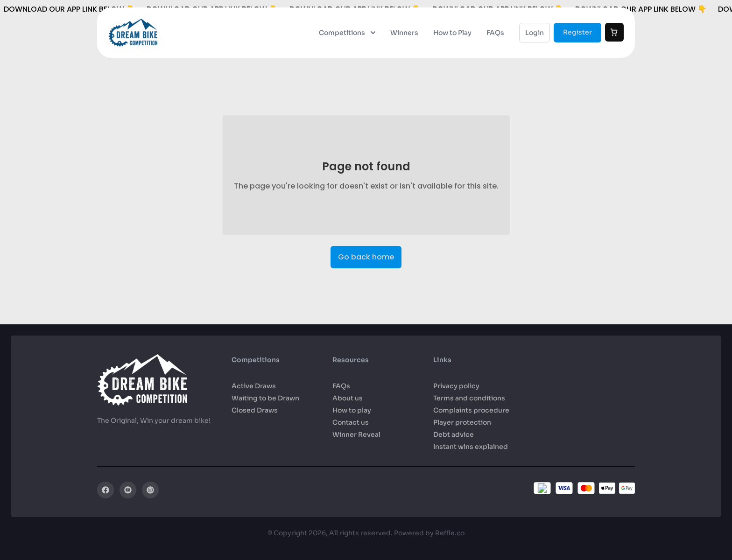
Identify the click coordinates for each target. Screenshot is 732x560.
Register (577, 32)
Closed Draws (255, 410)
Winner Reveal (356, 434)
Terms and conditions (469, 398)
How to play (352, 410)
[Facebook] (106, 490)
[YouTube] (128, 490)
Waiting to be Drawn (265, 398)
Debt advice (454, 434)
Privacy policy (456, 386)
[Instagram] (150, 490)
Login (535, 33)
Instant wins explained (471, 447)
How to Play (452, 33)
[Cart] (614, 32)
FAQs (495, 33)
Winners (404, 33)
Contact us (351, 422)
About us (348, 398)
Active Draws (254, 386)
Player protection (462, 422)
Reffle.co (450, 533)
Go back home (366, 257)
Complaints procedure (471, 410)
